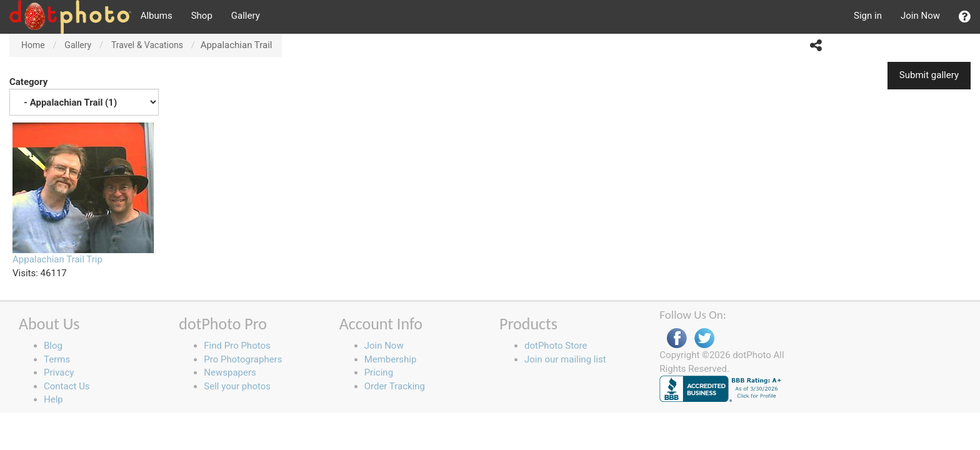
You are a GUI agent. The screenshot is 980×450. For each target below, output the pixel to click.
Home (33, 45)
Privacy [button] (59, 372)
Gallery (246, 16)
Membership (391, 359)
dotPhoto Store (556, 346)
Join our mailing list (565, 359)
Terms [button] (57, 359)
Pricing (379, 372)
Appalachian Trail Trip (57, 259)
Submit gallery (929, 75)
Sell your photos (237, 386)
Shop (202, 16)
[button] (965, 17)
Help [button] (53, 399)
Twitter (704, 338)
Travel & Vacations (147, 45)
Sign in (868, 16)
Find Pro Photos (237, 346)
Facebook (677, 338)
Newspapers (230, 372)
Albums (157, 16)
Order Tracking (395, 386)
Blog (53, 346)
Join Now (920, 16)
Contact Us (67, 386)
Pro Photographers (243, 359)
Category (84, 96)
